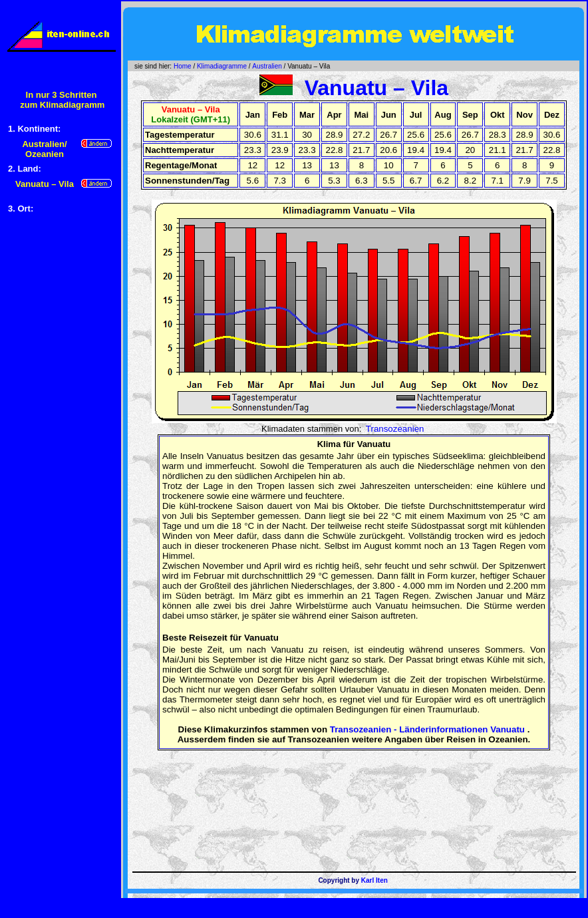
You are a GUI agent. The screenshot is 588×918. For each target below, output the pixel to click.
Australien (267, 66)
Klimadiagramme (222, 66)
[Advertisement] (61, 427)
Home (183, 66)
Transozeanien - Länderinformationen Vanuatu (427, 729)
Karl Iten (374, 880)
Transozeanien (395, 429)
